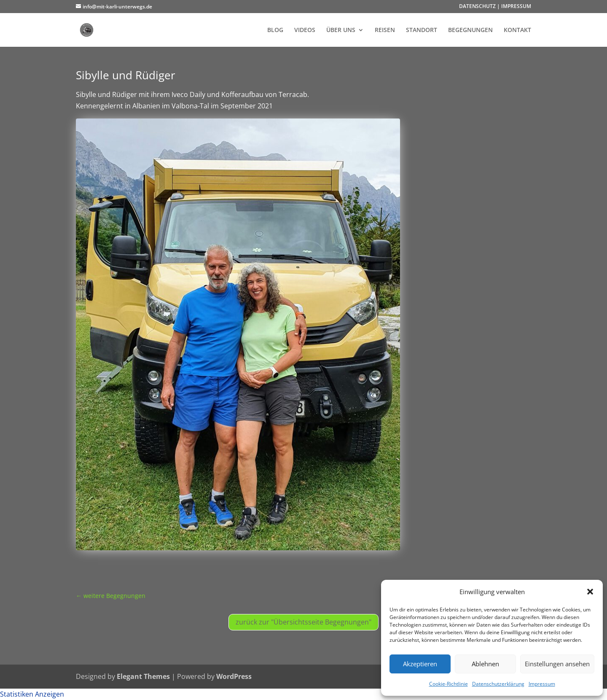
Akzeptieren (420, 664)
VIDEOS (305, 30)
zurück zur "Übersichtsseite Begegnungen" (303, 622)
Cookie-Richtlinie (449, 684)
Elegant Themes (143, 676)
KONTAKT (517, 30)
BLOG (275, 30)
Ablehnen (485, 664)
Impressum (542, 684)
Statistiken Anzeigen (32, 694)
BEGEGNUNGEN (470, 30)
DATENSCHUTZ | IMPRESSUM (495, 7)
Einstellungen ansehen (557, 664)
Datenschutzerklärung (498, 684)
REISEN (385, 30)
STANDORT (422, 30)
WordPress (234, 676)
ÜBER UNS (341, 30)
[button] (590, 592)
